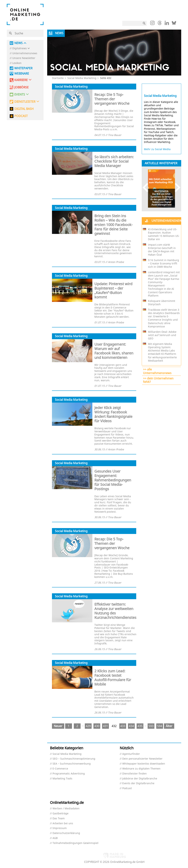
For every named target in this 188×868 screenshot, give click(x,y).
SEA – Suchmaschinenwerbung (72, 764)
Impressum (60, 828)
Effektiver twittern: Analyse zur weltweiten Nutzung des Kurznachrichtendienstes (115, 611)
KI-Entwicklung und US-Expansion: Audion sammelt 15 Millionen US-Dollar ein (164, 234)
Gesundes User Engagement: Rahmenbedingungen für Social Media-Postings (113, 480)
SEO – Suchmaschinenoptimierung (74, 759)
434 (131, 726)
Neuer (58, 726)
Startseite (58, 78)
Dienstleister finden (134, 774)
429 (88, 726)
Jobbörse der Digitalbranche (140, 779)
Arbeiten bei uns (63, 823)
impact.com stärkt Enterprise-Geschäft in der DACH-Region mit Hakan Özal (162, 250)
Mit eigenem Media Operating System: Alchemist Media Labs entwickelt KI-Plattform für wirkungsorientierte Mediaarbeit (162, 352)
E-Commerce (60, 769)
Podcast (127, 788)
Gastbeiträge (60, 814)
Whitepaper (23, 68)
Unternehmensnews (25, 53)
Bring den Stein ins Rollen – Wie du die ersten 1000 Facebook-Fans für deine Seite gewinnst (113, 225)
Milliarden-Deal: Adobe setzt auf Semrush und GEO (162, 335)
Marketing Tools (62, 779)
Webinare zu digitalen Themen (141, 769)
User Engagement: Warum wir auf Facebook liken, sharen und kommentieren (114, 351)
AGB (55, 838)
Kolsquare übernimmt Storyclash (162, 303)
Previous (147, 188)
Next (176, 188)
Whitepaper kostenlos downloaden (144, 764)
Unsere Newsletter (24, 58)
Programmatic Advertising (69, 774)
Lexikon (17, 63)
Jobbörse (21, 87)
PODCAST (21, 116)
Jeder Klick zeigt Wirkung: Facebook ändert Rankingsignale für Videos (113, 414)
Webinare (22, 74)
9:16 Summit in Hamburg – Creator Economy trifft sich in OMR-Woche (163, 263)
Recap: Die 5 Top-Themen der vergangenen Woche (112, 99)
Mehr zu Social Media (157, 149)
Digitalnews (20, 48)
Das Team (59, 818)
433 (123, 726)
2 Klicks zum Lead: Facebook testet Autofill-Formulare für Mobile (113, 678)
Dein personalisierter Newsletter (142, 759)
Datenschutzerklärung (66, 833)
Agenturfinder (131, 754)
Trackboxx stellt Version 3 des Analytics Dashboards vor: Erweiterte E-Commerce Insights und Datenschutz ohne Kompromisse (164, 318)
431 (105, 726)
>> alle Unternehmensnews (157, 371)
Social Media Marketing (82, 78)
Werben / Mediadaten (66, 809)
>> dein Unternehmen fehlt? (158, 380)
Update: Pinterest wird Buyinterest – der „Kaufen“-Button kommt (113, 290)
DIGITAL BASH (24, 109)
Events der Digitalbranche (138, 783)
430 (97, 726)
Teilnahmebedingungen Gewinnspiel (75, 843)
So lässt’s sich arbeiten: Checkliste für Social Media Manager (114, 161)
